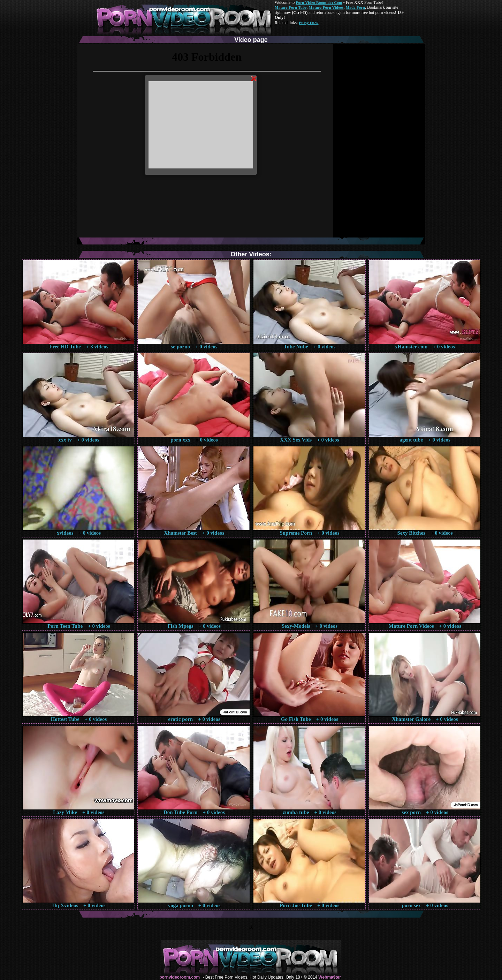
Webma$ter (329, 977)
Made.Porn (355, 7)
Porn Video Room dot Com (319, 2)
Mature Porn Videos (326, 7)
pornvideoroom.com (180, 977)
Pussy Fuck (309, 23)
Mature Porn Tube (291, 7)
